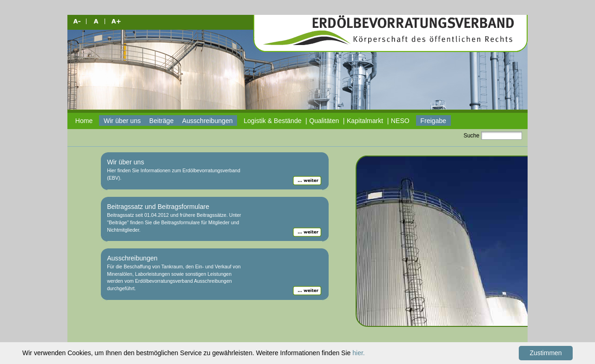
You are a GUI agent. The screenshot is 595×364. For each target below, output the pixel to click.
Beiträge (161, 121)
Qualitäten (324, 121)
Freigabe (433, 121)
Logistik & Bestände (272, 121)
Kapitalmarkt (365, 121)
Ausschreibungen (208, 121)
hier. (358, 353)
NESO (400, 121)
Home (84, 121)
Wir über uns (122, 121)
